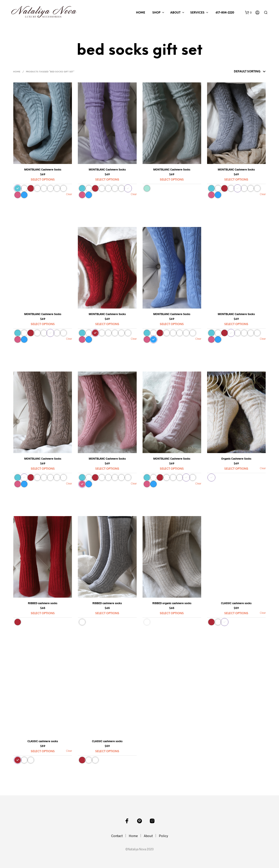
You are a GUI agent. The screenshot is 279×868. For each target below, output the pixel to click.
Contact (117, 836)
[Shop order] (241, 72)
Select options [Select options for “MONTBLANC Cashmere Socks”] (43, 180)
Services (197, 13)
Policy (163, 836)
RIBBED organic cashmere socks (172, 603)
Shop (156, 13)
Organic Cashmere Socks (236, 459)
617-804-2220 (224, 13)
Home (141, 13)
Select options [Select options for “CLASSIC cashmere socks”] (236, 613)
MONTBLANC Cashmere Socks (43, 169)
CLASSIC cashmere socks (236, 603)
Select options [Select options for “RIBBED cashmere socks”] (43, 613)
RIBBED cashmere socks (43, 603)
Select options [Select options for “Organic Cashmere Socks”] (236, 469)
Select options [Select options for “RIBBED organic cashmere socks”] (172, 613)
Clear (263, 468)
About (175, 13)
